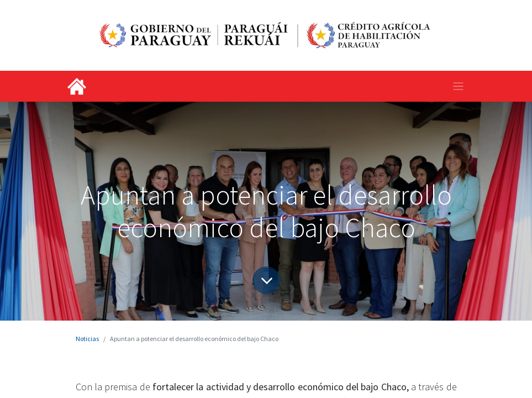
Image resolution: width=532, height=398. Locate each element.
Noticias (87, 339)
